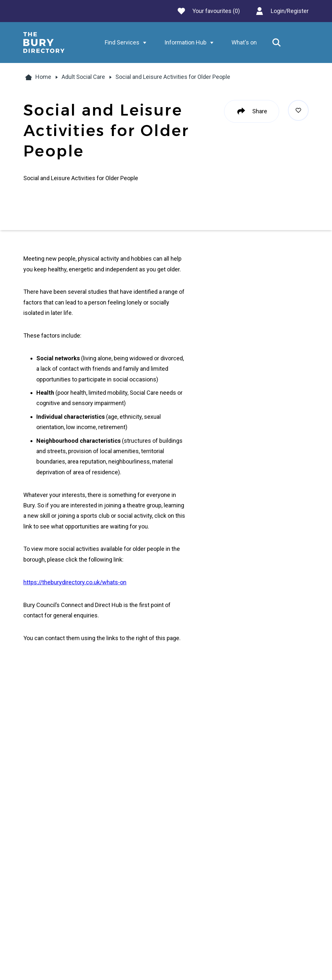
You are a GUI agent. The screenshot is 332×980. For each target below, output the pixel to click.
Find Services (127, 43)
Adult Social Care (83, 77)
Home (37, 77)
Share (252, 111)
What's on (244, 42)
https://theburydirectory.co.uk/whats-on (75, 582)
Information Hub (191, 43)
